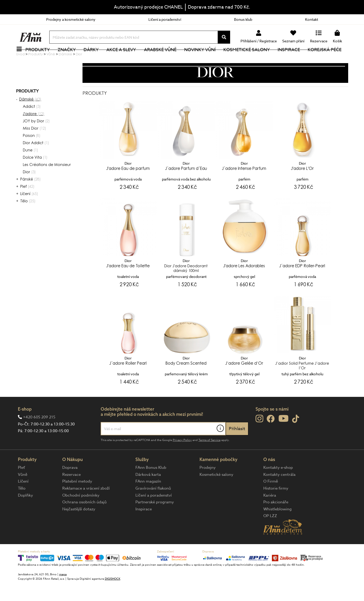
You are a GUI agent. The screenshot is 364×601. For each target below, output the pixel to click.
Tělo (28, 219)
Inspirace (292, 58)
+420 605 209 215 (39, 435)
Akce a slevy (124, 58)
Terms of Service (210, 458)
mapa (63, 592)
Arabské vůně (163, 58)
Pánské (30, 197)
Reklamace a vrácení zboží (86, 506)
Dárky (94, 58)
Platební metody (77, 499)
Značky (70, 58)
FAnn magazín (148, 499)
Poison (32, 153)
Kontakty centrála (279, 492)
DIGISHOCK (113, 596)
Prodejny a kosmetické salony (71, 19)
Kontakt (312, 19)
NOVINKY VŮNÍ (203, 58)
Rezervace (71, 492)
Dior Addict (36, 161)
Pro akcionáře (276, 519)
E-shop (25, 426)
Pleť (27, 204)
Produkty (41, 58)
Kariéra (270, 513)
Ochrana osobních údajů (84, 519)
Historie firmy (276, 506)
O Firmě (271, 499)
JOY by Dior (36, 139)
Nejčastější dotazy (79, 526)
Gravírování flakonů (153, 506)
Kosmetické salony (249, 58)
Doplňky (25, 513)
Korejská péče (328, 58)
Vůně (23, 492)
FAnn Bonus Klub (151, 485)
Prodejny (208, 485)
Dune (30, 168)
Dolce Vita (35, 175)
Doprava (70, 485)
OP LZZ (270, 533)
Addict (32, 124)
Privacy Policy (182, 458)
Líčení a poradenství (165, 19)
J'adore (34, 132)
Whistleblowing (277, 526)
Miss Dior (35, 146)
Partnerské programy (155, 519)
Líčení (29, 212)
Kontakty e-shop (278, 485)
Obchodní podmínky (81, 513)
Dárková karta (148, 492)
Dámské (30, 117)
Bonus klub (243, 19)
